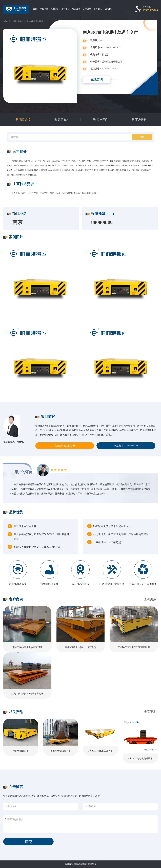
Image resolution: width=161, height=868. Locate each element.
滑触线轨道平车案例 (35, 21)
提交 (28, 842)
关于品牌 (87, 9)
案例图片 (64, 119)
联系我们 (98, 9)
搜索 (142, 137)
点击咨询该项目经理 (65, 446)
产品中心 (44, 9)
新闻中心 (66, 9)
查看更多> (151, 599)
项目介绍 (25, 119)
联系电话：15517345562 (126, 446)
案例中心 (55, 9)
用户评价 (102, 119)
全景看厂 (109, 9)
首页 (35, 9)
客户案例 (141, 119)
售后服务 (76, 9)
